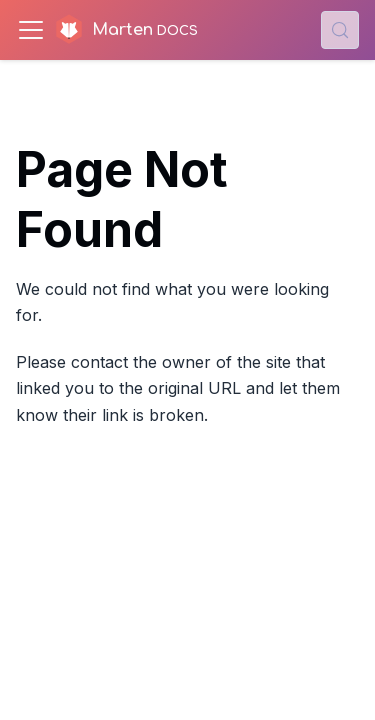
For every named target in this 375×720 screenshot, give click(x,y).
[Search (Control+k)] (340, 30)
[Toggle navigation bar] (31, 30)
